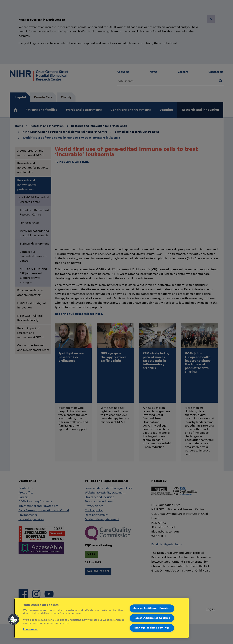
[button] (14, 619)
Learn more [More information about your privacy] (31, 629)
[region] (102, 618)
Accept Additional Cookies (152, 608)
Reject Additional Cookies (152, 618)
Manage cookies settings (152, 628)
